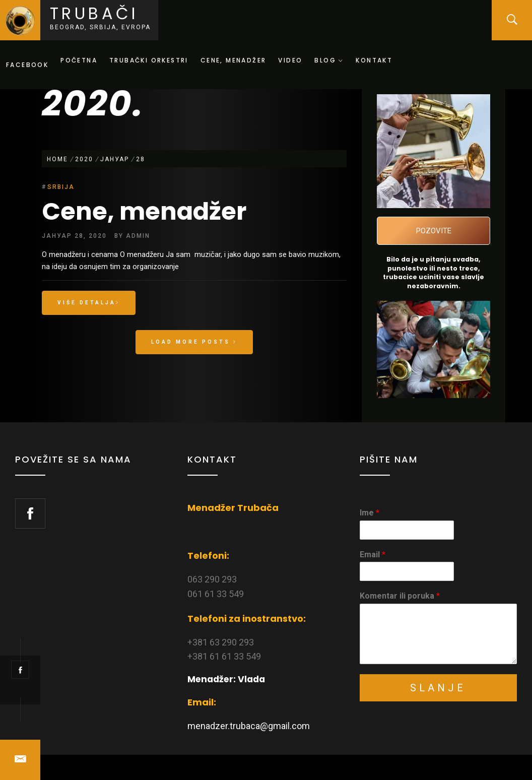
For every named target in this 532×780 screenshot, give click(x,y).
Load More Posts (194, 342)
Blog (329, 60)
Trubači (94, 13)
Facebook (27, 65)
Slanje (438, 688)
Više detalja (89, 303)
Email (373, 555)
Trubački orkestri (149, 60)
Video (290, 60)
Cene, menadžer (234, 60)
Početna (79, 60)
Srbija (61, 187)
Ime (370, 513)
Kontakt (374, 60)
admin (138, 236)
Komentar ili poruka (400, 596)
